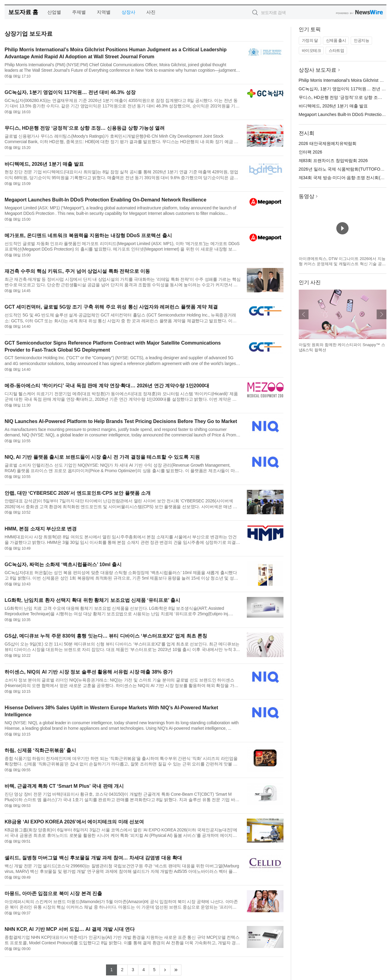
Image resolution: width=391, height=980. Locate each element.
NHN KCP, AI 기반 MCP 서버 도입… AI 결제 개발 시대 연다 (70, 929)
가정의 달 (310, 40)
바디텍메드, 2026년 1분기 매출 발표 (44, 164)
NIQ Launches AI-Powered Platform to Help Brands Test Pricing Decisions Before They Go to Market (121, 421)
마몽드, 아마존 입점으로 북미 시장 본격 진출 (53, 893)
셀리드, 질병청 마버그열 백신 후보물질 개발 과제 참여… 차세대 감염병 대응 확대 (93, 858)
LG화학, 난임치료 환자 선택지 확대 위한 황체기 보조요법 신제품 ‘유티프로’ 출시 (92, 600)
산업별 (54, 12)
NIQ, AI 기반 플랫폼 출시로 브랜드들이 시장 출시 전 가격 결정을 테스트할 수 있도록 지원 (102, 457)
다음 (382, 314)
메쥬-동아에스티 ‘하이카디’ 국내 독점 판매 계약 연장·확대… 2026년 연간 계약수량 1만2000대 (107, 386)
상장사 (128, 12)
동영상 (307, 196)
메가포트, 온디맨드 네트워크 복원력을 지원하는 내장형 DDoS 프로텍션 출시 (88, 235)
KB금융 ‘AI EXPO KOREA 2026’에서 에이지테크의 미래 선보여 (74, 822)
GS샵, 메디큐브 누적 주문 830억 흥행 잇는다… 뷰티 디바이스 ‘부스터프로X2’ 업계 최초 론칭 (106, 636)
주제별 (79, 12)
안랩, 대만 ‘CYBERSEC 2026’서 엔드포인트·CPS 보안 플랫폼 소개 (78, 493)
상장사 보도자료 (318, 70)
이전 (304, 314)
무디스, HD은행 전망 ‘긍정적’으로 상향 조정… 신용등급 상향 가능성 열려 (85, 128)
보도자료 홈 (23, 12)
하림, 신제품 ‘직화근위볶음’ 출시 (40, 750)
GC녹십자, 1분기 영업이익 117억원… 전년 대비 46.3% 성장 (70, 92)
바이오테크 (311, 51)
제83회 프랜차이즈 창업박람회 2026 (333, 161)
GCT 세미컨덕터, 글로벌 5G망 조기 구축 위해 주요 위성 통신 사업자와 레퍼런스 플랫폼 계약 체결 (111, 307)
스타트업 (336, 51)
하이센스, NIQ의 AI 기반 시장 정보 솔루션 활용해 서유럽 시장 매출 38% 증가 (89, 672)
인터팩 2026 (311, 152)
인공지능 (361, 40)
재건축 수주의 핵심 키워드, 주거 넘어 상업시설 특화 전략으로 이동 (77, 271)
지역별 (104, 12)
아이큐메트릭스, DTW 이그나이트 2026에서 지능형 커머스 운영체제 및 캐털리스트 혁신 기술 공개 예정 (342, 264)
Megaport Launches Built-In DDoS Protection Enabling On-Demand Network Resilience (106, 200)
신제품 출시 (336, 40)
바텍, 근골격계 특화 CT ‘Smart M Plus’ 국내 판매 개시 (64, 786)
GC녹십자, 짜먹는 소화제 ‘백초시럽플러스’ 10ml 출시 (63, 564)
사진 (151, 12)
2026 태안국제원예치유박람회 (328, 143)
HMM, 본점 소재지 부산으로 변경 (41, 529)
